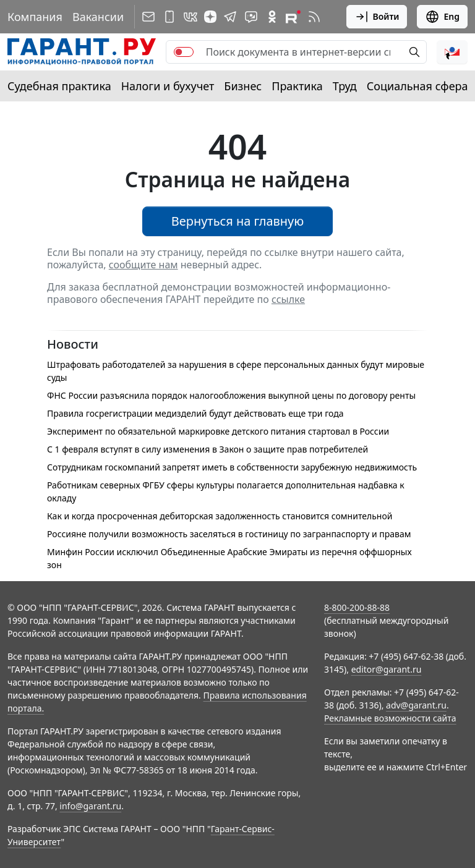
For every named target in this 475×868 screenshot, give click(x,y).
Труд (345, 86)
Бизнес (243, 86)
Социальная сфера (417, 86)
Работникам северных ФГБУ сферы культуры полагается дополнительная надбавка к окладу (226, 491)
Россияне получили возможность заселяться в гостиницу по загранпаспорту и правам (229, 534)
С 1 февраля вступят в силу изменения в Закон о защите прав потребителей (208, 449)
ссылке (288, 299)
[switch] (184, 52)
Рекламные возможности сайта (390, 718)
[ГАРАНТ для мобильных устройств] (169, 17)
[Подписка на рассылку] (148, 17)
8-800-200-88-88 (357, 607)
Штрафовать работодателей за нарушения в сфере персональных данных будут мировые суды (236, 371)
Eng (442, 17)
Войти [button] (377, 17)
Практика (297, 86)
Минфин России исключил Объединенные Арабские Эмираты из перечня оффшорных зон (229, 558)
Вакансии (98, 17)
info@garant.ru (90, 806)
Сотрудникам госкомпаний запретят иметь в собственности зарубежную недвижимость (232, 467)
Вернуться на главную (238, 221)
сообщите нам (143, 265)
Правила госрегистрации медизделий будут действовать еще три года (195, 413)
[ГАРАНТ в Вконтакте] (190, 17)
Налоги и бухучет (168, 86)
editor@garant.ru (387, 669)
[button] (452, 52)
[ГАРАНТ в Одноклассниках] (272, 17)
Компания (35, 17)
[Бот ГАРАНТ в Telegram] (251, 17)
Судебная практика (59, 86)
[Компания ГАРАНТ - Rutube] (293, 17)
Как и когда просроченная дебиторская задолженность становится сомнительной (220, 516)
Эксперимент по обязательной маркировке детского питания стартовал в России (218, 431)
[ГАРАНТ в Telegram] (230, 17)
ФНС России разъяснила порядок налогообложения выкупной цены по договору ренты (231, 395)
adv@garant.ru (416, 705)
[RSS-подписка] (314, 17)
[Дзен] (210, 17)
